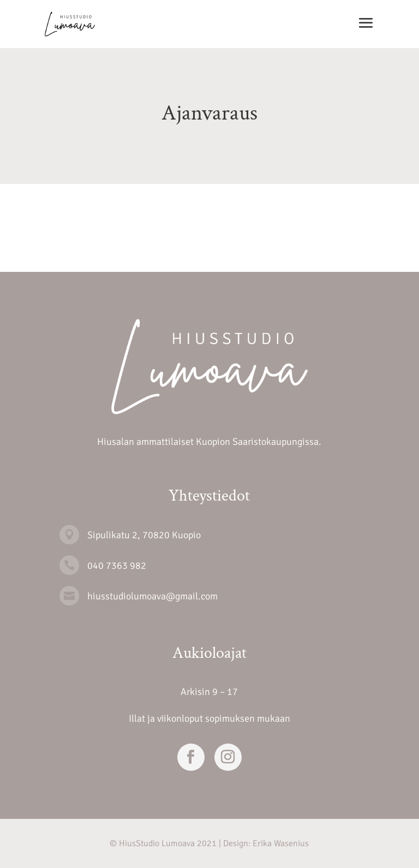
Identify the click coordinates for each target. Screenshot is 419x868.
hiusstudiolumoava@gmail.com (152, 596)
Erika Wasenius (281, 843)
